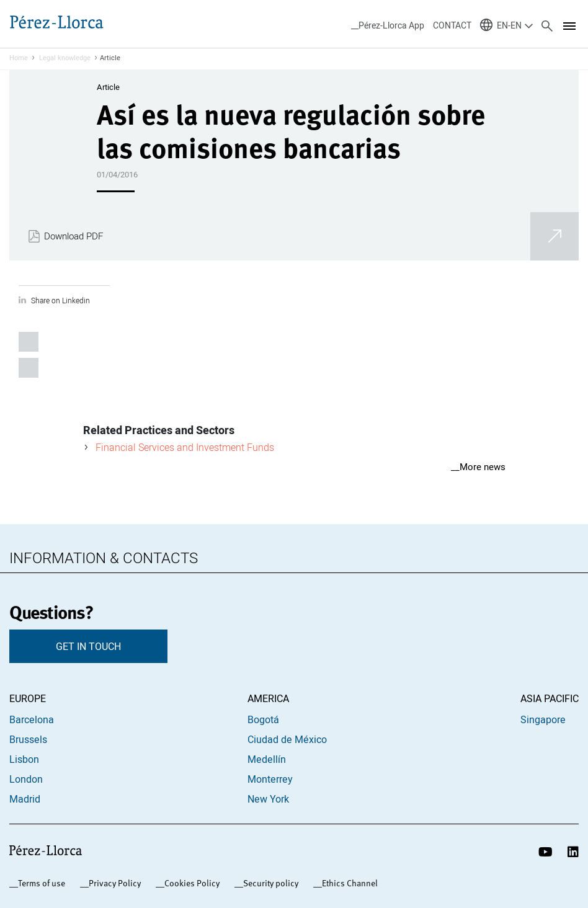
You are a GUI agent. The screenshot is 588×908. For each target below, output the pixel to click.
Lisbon (24, 759)
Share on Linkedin (60, 300)
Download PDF (73, 236)
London (26, 779)
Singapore (543, 719)
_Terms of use (39, 883)
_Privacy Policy (113, 883)
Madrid (25, 799)
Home (19, 58)
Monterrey (270, 779)
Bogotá (263, 719)
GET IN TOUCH (88, 646)
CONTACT (452, 25)
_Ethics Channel (348, 883)
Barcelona (32, 719)
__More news (478, 467)
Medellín (267, 759)
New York (268, 799)
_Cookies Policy (190, 883)
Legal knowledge (65, 58)
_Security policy (269, 883)
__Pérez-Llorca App (388, 25)
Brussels (28, 739)
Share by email (29, 368)
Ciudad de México (287, 739)
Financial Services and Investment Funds (185, 447)
